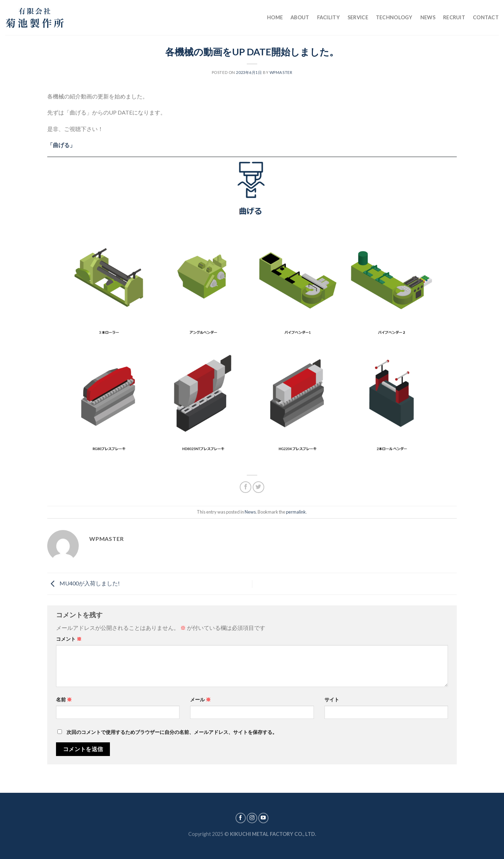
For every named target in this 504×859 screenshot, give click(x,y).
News (428, 17)
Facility (328, 17)
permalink (296, 512)
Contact (486, 17)
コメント (69, 639)
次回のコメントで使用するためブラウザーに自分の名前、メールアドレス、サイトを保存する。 (172, 732)
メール (200, 699)
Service (358, 17)
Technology (394, 17)
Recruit (454, 17)
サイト (332, 699)
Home (275, 17)
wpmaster (281, 72)
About (300, 17)
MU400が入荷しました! (83, 583)
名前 (64, 699)
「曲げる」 (61, 145)
